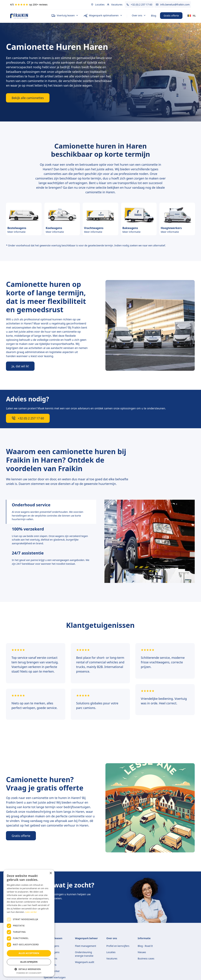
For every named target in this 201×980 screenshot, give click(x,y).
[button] (65, 16)
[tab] (51, 512)
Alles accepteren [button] (29, 953)
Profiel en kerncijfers (118, 946)
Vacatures (112, 958)
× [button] (51, 873)
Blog (154, 16)
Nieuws (142, 952)
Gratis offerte (171, 16)
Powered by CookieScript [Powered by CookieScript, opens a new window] (29, 973)
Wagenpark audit (85, 962)
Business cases (146, 958)
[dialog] (29, 923)
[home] (28, 16)
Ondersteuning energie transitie (84, 954)
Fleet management (86, 946)
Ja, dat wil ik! (20, 366)
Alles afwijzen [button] (29, 962)
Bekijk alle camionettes (28, 98)
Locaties (111, 952)
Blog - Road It (145, 946)
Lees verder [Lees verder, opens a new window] (31, 912)
